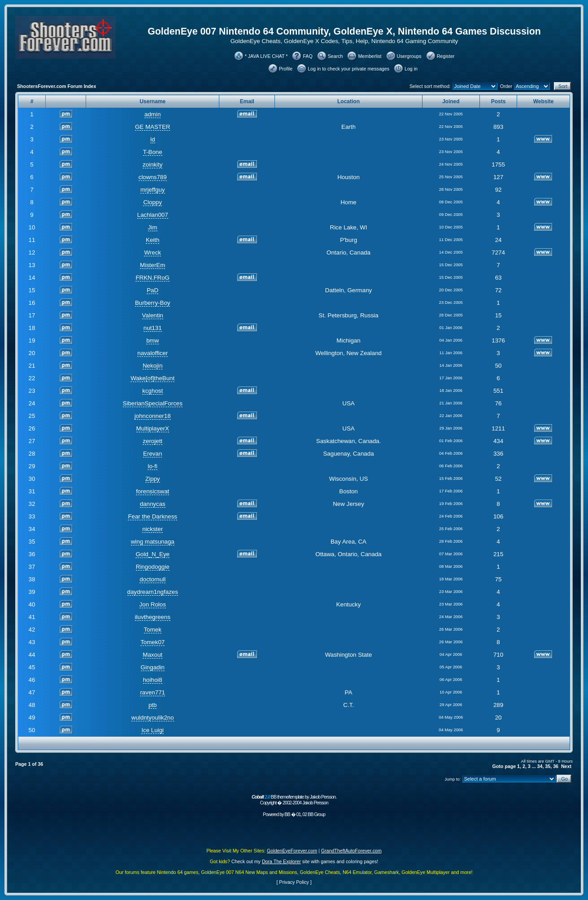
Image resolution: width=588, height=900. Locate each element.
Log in (411, 69)
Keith (152, 240)
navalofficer (152, 353)
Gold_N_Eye (152, 554)
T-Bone (153, 152)
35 (548, 766)
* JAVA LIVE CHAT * (266, 56)
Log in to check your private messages (348, 69)
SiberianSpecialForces (153, 403)
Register (446, 56)
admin (152, 114)
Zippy (153, 479)
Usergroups (409, 56)
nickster (152, 529)
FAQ (307, 56)
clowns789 (153, 177)
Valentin (153, 315)
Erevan (152, 454)
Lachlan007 (153, 215)
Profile (286, 69)
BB (287, 814)
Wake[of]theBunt (152, 378)
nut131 (153, 328)
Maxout (152, 655)
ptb (153, 705)
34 (540, 766)
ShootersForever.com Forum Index (57, 86)
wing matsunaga (153, 542)
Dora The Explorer (281, 861)
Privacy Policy (294, 882)
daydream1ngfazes (153, 592)
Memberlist (370, 56)
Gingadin (153, 667)
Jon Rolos (153, 604)
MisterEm (152, 265)
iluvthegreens (153, 617)
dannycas (153, 504)
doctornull (152, 579)
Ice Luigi (152, 730)
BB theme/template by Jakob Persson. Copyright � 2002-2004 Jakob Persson (294, 800)
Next (566, 766)
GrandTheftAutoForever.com (351, 851)
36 (556, 766)
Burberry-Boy (153, 303)
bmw (152, 340)
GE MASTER (153, 127)
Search (335, 56)
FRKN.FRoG (152, 278)
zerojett (152, 441)
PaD (152, 290)
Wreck (152, 252)
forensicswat (152, 491)
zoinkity (152, 165)
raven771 (152, 692)
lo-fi (152, 466)
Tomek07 (152, 642)
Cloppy (152, 202)
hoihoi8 (153, 680)
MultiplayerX (153, 428)
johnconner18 (153, 416)
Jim (153, 227)
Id (153, 139)
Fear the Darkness (152, 516)
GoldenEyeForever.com (292, 851)
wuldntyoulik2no (153, 718)
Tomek (153, 630)
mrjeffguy (153, 190)
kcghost (152, 391)
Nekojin (152, 366)
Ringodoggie (153, 567)
